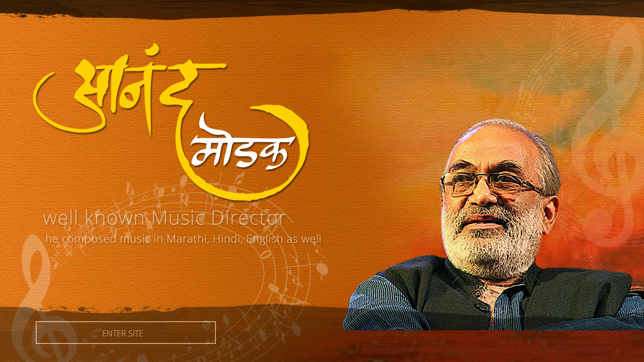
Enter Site (126, 333)
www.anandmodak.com (577, 350)
